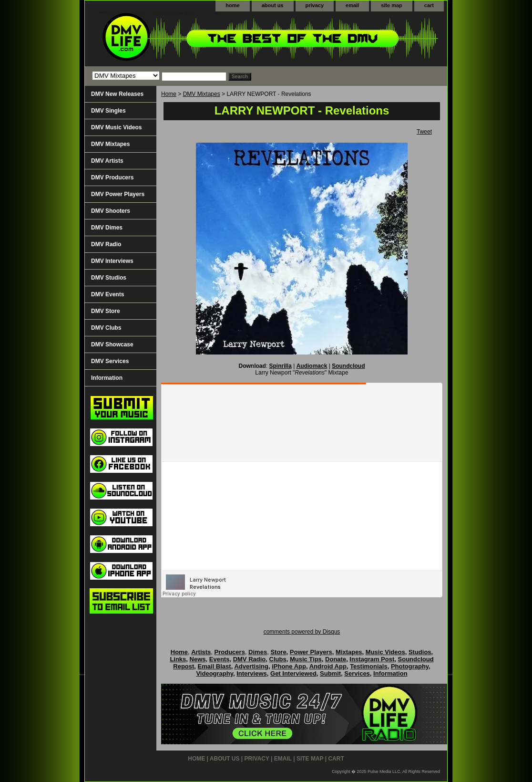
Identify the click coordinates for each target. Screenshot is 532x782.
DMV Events (107, 294)
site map (392, 5)
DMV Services (110, 361)
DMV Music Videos (116, 127)
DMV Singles (108, 111)
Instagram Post (372, 659)
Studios (420, 652)
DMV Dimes (107, 228)
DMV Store (106, 311)
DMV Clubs (106, 328)
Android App (328, 666)
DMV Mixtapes (202, 94)
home (232, 5)
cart (429, 5)
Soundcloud (348, 366)
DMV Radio (106, 244)
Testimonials (369, 666)
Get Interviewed (293, 673)
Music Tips (306, 659)
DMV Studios (109, 278)
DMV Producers (112, 177)
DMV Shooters (111, 211)
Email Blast (215, 666)
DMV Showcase (112, 344)
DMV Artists (107, 161)
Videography (215, 673)
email (352, 5)
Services (357, 673)
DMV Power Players (118, 194)
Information (107, 378)
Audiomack (312, 366)
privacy (315, 5)
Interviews (252, 673)
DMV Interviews (112, 261)
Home (169, 94)
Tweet (424, 132)
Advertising (251, 666)
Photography (410, 666)
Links (178, 659)
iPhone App (289, 666)
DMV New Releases (117, 94)
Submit (330, 673)
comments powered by (302, 632)
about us (273, 5)
